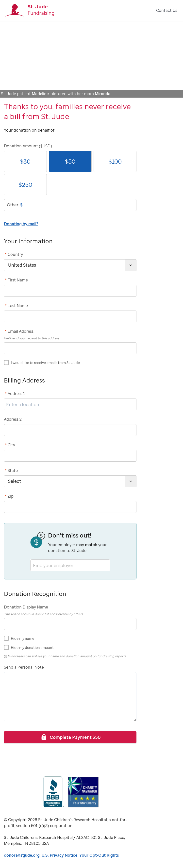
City (10, 445)
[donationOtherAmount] (70, 205)
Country (14, 254)
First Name (16, 280)
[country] (70, 265)
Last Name (16, 306)
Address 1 (15, 394)
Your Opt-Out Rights (99, 855)
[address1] (70, 404)
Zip (9, 496)
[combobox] (33, 565)
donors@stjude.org (22, 855)
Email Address (19, 331)
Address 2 (13, 419)
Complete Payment (70, 737)
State (11, 470)
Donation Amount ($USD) (28, 146)
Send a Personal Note (24, 667)
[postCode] (70, 507)
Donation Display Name (26, 607)
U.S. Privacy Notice (59, 855)
